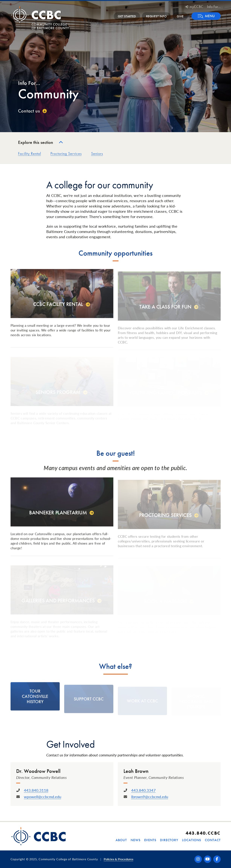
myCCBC (194, 7)
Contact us (29, 111)
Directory (169, 840)
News (136, 840)
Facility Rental (30, 153)
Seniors (97, 153)
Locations (192, 840)
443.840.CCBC (203, 833)
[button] (206, 16)
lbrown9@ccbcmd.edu (150, 797)
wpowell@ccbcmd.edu (43, 797)
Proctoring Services (66, 153)
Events (150, 840)
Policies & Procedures (119, 859)
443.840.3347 (143, 790)
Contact (213, 840)
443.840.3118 (36, 790)
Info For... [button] (214, 7)
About (121, 840)
